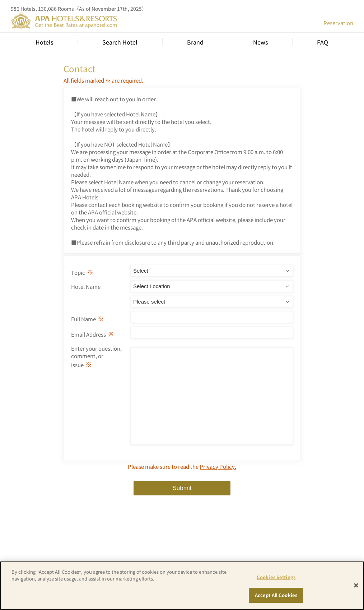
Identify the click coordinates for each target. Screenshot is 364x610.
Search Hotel (120, 42)
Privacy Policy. (218, 483)
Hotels (44, 42)
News (260, 42)
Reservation (338, 23)
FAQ (323, 42)
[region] (182, 586)
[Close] (356, 585)
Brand (195, 42)
